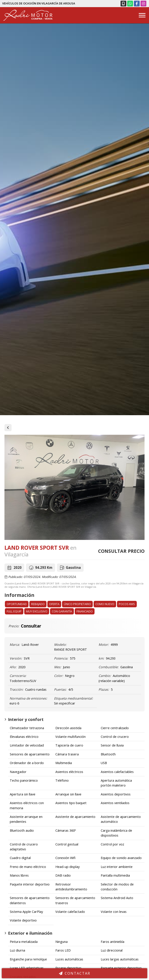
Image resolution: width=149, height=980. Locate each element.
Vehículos (8, 428)
